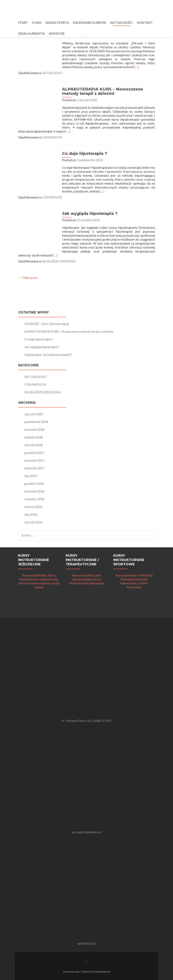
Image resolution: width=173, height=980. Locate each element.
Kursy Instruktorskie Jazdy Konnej (39, 577)
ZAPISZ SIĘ (57, 33)
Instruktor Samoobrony (134, 581)
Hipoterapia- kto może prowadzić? (48, 355)
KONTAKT (145, 22)
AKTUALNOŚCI (122, 22)
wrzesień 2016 (34, 491)
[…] (136, 67)
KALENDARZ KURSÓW (89, 22)
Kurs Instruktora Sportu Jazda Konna (39, 585)
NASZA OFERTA (57, 22)
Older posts (28, 278)
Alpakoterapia (82, 579)
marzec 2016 (33, 507)
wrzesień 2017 (34, 460)
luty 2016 (31, 514)
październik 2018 (36, 422)
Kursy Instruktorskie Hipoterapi (87, 581)
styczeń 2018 (34, 445)
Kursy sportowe (126, 575)
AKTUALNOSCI (52, 73)
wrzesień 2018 (34, 429)
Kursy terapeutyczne (86, 575)
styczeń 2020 (34, 414)
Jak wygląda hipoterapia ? (89, 213)
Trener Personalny (137, 585)
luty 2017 (31, 476)
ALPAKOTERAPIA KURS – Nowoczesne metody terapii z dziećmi (102, 91)
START (23, 22)
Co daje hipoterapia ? (84, 153)
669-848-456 (87, 943)
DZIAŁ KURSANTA (31, 33)
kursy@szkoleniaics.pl (86, 832)
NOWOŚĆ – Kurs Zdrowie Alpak (47, 324)
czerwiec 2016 (34, 499)
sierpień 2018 (34, 437)
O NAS (37, 22)
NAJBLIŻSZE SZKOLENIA (59, 261)
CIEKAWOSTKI (52, 137)
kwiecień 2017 (34, 468)
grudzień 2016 (34, 483)
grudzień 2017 (34, 453)
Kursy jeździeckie (34, 575)
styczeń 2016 (34, 522)
